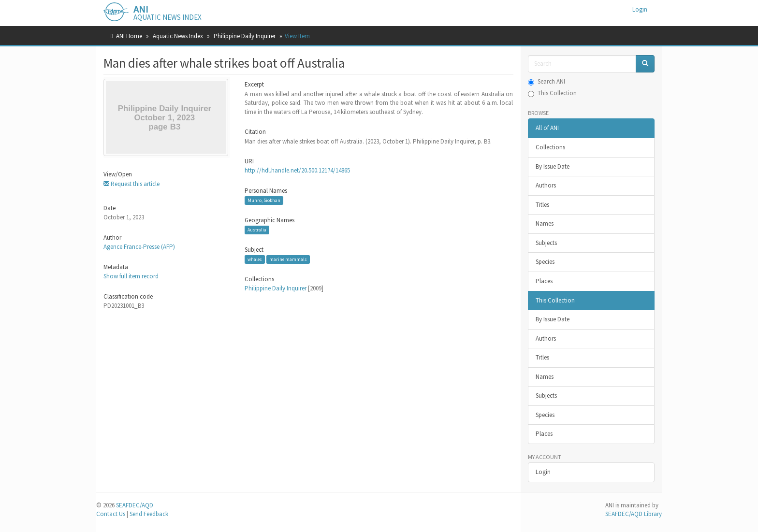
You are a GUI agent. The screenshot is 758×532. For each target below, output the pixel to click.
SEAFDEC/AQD (135, 505)
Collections (550, 147)
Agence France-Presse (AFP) (139, 247)
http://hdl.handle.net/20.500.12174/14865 (297, 170)
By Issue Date (553, 166)
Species (545, 262)
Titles (542, 205)
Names (545, 223)
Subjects (546, 243)
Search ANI (547, 81)
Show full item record (131, 276)
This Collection (552, 93)
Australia (257, 230)
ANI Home (129, 36)
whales (255, 259)
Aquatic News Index (178, 36)
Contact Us (111, 514)
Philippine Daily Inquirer (245, 36)
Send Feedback (149, 514)
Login (543, 472)
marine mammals (288, 259)
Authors (546, 185)
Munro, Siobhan (264, 200)
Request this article (131, 184)
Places (544, 281)
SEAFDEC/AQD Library (634, 514)
